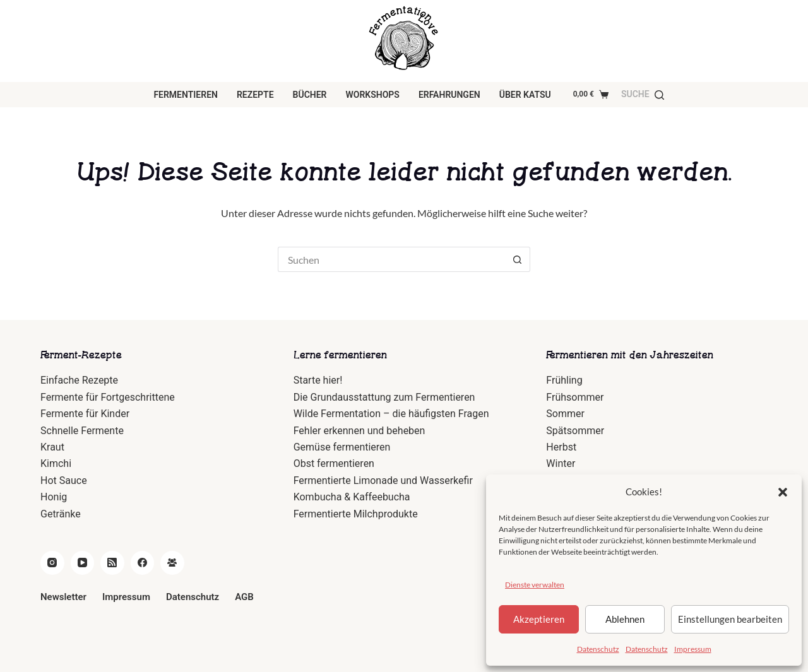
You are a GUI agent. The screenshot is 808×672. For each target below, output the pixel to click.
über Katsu (525, 95)
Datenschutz (598, 649)
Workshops (373, 95)
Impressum (693, 649)
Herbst (561, 447)
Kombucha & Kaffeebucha (352, 497)
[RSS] (112, 563)
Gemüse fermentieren (342, 447)
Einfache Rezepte (79, 380)
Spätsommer (575, 431)
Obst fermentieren (334, 463)
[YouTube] (83, 563)
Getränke (61, 514)
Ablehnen (625, 619)
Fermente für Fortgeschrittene (108, 397)
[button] (783, 492)
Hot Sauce (64, 480)
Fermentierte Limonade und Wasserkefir (383, 480)
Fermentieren (186, 95)
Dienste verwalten (535, 585)
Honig (54, 497)
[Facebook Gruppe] (172, 563)
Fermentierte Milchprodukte (356, 514)
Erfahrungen (449, 95)
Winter (561, 463)
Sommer (565, 414)
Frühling (564, 380)
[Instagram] (52, 563)
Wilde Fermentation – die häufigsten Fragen (391, 414)
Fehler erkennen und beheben (359, 431)
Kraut (52, 447)
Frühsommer (575, 397)
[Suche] (643, 94)
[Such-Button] (518, 259)
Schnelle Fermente (82, 431)
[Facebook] (143, 563)
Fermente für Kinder (85, 414)
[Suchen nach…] (391, 259)
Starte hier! (318, 380)
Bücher (310, 95)
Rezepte (255, 95)
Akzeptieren (539, 619)
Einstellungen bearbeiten (730, 619)
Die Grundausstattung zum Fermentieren (384, 397)
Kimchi (56, 463)
